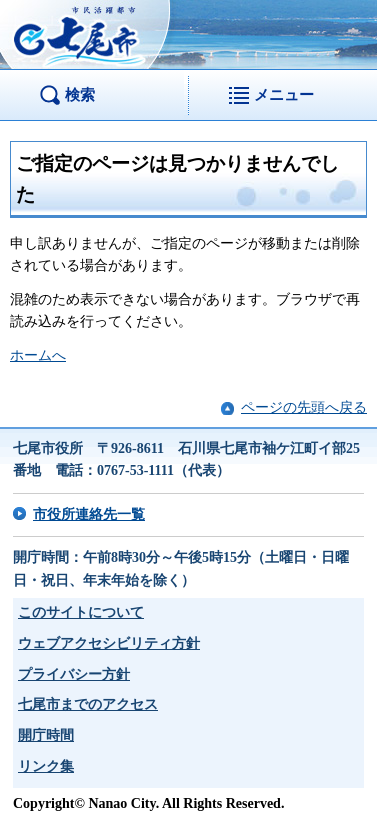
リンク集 (46, 766)
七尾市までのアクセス (88, 704)
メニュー (284, 94)
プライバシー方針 (74, 674)
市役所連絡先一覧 (89, 514)
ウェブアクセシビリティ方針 (109, 643)
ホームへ (38, 355)
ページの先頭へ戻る (304, 407)
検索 (80, 94)
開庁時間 (46, 735)
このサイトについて (81, 612)
